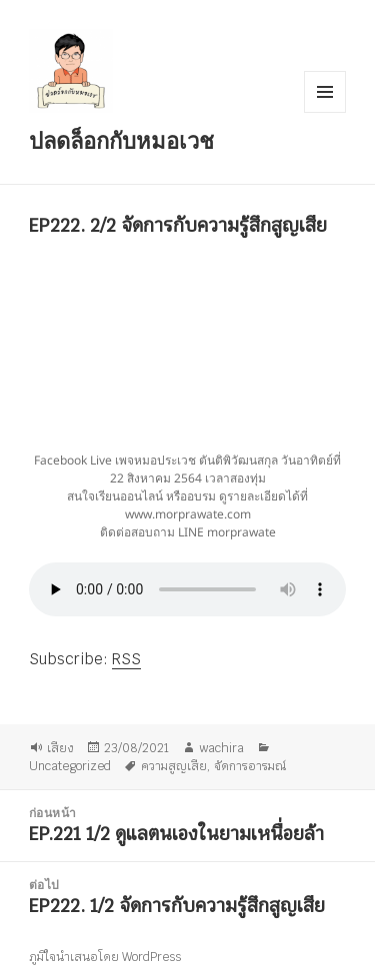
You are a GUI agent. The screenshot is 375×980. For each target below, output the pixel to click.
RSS (126, 659)
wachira (221, 747)
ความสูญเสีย (174, 765)
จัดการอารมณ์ (250, 765)
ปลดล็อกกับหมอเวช (121, 140)
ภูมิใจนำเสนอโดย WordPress (105, 957)
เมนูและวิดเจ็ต (325, 92)
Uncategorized (70, 765)
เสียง (60, 747)
